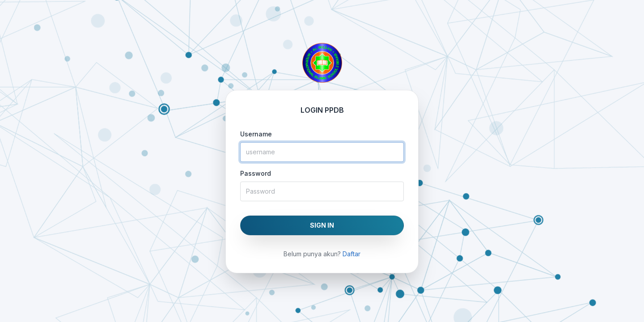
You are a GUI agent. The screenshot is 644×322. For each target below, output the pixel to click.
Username (256, 134)
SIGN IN (322, 225)
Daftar (352, 254)
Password (256, 173)
